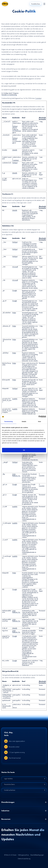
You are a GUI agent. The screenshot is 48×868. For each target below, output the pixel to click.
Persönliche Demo (36, 4)
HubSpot (15, 126)
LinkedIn (15, 150)
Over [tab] (40, 421)
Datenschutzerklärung (24, 859)
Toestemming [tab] (9, 421)
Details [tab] (24, 421)
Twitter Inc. (15, 129)
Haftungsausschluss (23, 855)
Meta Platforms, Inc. (16, 475)
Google (15, 290)
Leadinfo (15, 399)
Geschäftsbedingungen (37, 855)
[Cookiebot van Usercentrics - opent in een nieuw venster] (38, 417)
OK (24, 450)
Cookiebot (38, 98)
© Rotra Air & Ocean (10, 855)
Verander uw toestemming (9, 95)
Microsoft (15, 267)
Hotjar (14, 313)
